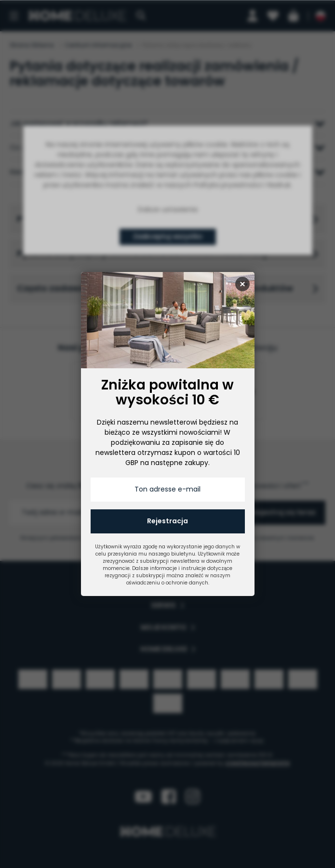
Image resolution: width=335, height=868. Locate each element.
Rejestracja (167, 521)
